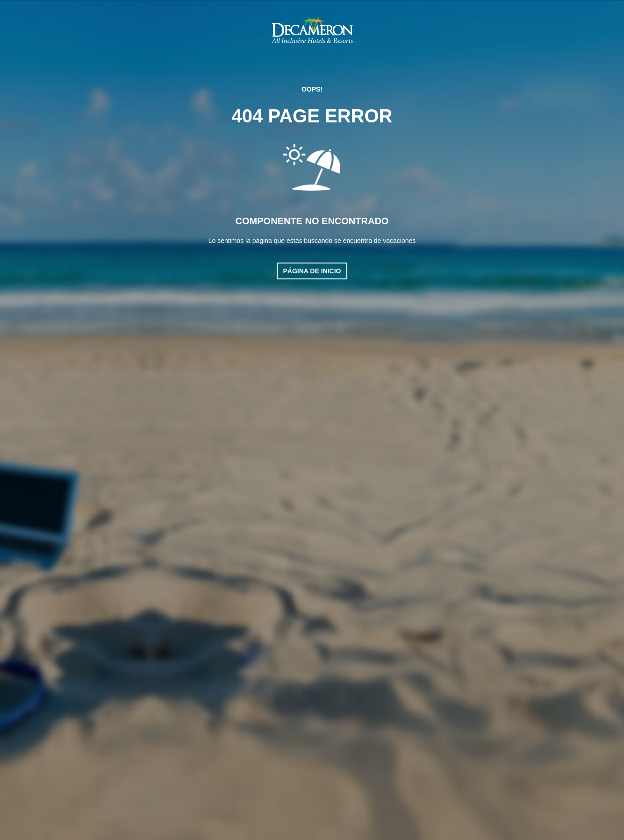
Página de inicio (312, 271)
